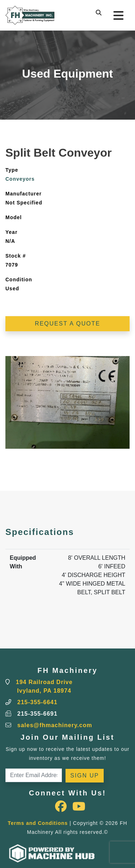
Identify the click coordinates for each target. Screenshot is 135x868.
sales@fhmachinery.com (55, 725)
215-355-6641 (37, 702)
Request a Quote (68, 324)
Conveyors (20, 179)
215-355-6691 (37, 714)
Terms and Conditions (38, 823)
